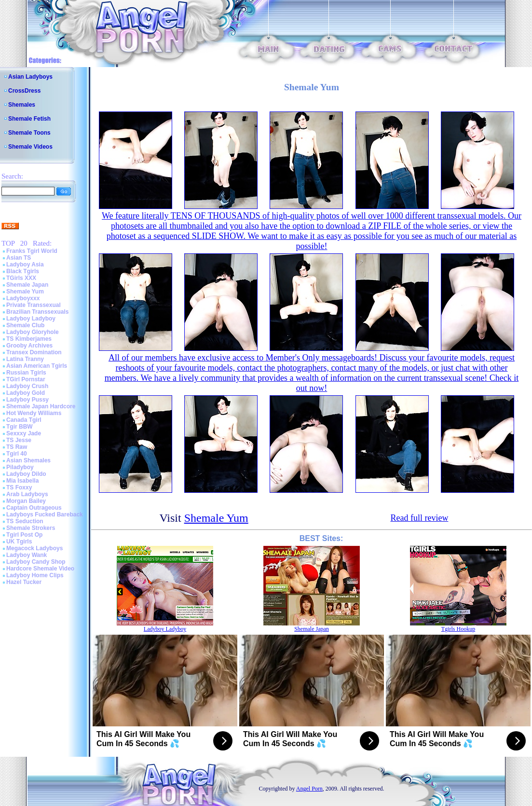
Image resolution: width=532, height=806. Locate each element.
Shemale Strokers (31, 528)
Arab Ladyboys (27, 494)
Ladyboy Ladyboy (31, 319)
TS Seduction (25, 521)
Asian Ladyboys (30, 77)
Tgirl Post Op (24, 535)
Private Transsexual (34, 305)
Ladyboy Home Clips (35, 575)
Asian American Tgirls (37, 366)
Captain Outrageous (34, 508)
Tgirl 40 (17, 454)
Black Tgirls (23, 271)
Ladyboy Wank (27, 555)
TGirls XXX (21, 278)
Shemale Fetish (29, 119)
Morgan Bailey (26, 501)
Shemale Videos (30, 147)
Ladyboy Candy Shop (36, 562)
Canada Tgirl (24, 420)
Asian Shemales (28, 460)
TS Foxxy (19, 487)
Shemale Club (25, 325)
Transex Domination (34, 352)
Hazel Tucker (24, 582)
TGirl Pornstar (26, 379)
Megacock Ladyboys (34, 548)
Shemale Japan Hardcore (41, 406)
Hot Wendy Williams (34, 413)
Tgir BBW (20, 427)
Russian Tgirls (26, 373)
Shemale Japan (27, 285)
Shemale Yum (25, 292)
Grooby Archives (29, 346)
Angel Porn (309, 789)
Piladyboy (20, 467)
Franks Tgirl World (32, 251)
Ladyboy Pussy (27, 400)
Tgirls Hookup (458, 629)
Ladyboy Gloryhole (33, 332)
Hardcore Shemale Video (40, 569)
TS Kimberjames (29, 339)
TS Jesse (19, 440)
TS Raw (17, 447)
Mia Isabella (22, 481)
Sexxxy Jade (24, 433)
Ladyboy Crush (27, 386)
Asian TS (19, 258)
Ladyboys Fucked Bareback (45, 514)
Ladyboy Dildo (26, 474)
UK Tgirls (19, 542)
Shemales (22, 105)
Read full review (419, 518)
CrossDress (24, 91)
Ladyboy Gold (26, 393)
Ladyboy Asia (25, 264)
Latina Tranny (25, 359)
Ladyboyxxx (23, 298)
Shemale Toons (29, 133)
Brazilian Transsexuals (37, 312)
